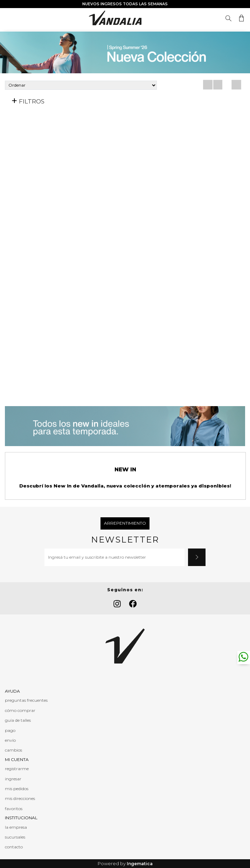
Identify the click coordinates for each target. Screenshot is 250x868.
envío (10, 740)
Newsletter (125, 540)
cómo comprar (20, 710)
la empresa (16, 827)
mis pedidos (17, 789)
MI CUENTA (17, 759)
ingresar (13, 779)
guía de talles (18, 720)
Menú (10, 18)
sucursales (15, 837)
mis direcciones (20, 798)
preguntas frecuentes (26, 700)
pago (10, 730)
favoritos (14, 809)
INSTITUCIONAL (21, 818)
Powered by (125, 864)
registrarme (17, 769)
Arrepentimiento (125, 523)
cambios (13, 750)
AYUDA (12, 691)
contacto (14, 847)
